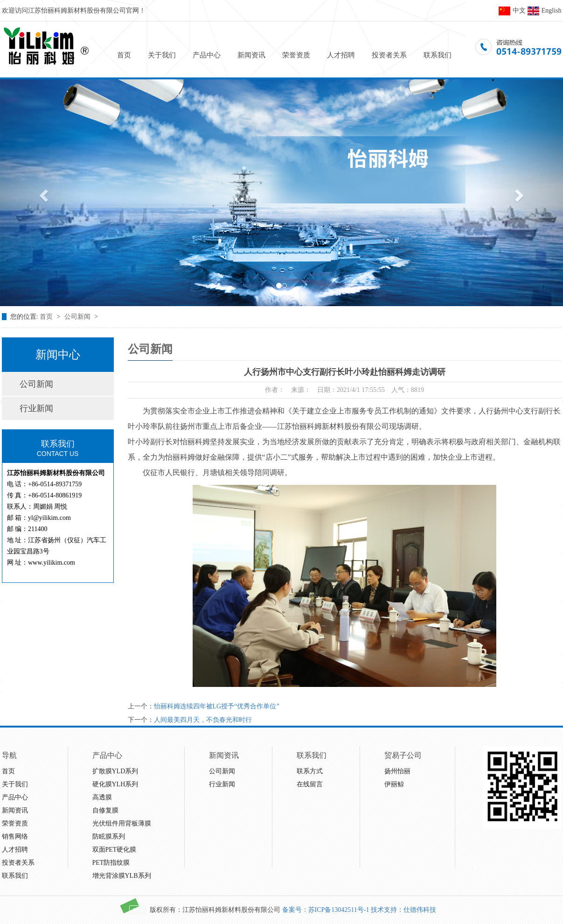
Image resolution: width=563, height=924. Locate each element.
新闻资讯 (251, 55)
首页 (124, 55)
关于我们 (162, 55)
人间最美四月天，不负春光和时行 (203, 720)
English (545, 10)
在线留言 (310, 784)
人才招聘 (341, 55)
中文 (512, 10)
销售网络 (15, 836)
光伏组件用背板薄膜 (122, 823)
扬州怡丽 (397, 771)
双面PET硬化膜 (115, 850)
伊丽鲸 (394, 784)
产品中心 (207, 55)
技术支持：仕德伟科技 (403, 910)
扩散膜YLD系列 (115, 771)
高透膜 (102, 797)
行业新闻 (36, 408)
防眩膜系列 (109, 836)
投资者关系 (389, 55)
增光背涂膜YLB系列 (122, 876)
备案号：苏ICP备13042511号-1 (326, 910)
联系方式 (310, 771)
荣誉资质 (296, 55)
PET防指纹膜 (111, 863)
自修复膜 (105, 810)
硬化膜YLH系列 (115, 784)
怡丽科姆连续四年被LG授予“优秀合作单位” (217, 706)
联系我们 (438, 55)
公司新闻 (78, 317)
